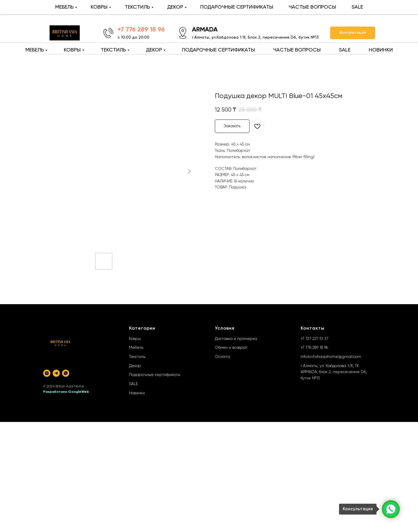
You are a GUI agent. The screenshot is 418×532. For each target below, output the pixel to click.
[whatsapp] (66, 373)
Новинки (137, 393)
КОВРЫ (72, 50)
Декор (135, 366)
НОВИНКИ (381, 50)
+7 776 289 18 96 (314, 348)
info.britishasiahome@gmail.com (331, 357)
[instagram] (47, 373)
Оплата (222, 357)
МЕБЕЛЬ (35, 50)
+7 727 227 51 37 (315, 339)
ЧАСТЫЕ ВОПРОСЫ (297, 50)
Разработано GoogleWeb (66, 392)
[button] (353, 33)
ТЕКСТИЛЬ (113, 50)
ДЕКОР (154, 50)
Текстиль (137, 357)
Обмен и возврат (231, 348)
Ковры (135, 339)
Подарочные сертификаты (155, 375)
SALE (345, 50)
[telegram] (56, 373)
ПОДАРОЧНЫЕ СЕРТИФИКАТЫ (218, 50)
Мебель (136, 348)
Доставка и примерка (236, 339)
